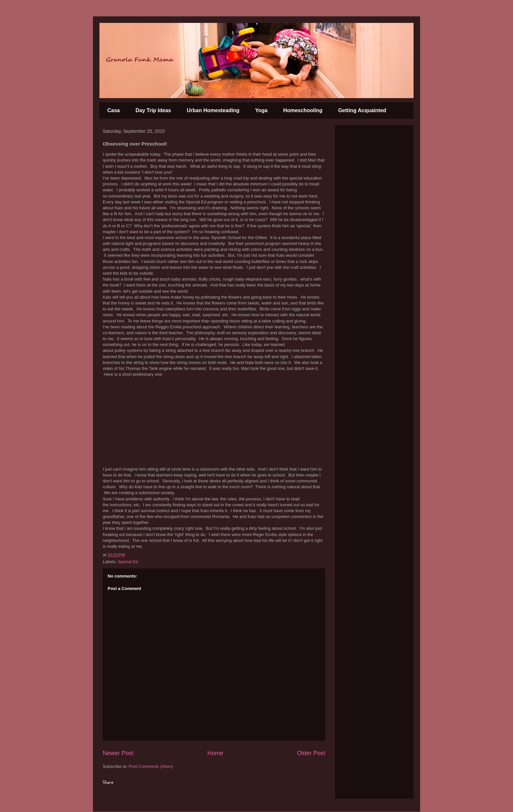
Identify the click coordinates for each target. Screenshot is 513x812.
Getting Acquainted (362, 110)
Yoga (261, 110)
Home (215, 753)
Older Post (311, 753)
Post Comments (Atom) (151, 766)
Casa (114, 110)
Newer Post (118, 753)
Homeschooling (303, 110)
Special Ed (128, 562)
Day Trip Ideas (153, 110)
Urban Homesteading (213, 110)
